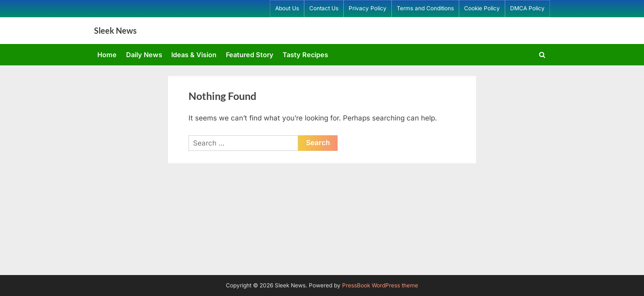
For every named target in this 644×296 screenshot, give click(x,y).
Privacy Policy (368, 8)
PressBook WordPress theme (380, 285)
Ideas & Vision (194, 55)
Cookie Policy (482, 8)
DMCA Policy (527, 8)
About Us (287, 8)
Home (107, 55)
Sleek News (115, 30)
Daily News (144, 55)
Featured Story (250, 55)
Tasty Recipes (305, 55)
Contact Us (324, 8)
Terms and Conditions (425, 8)
